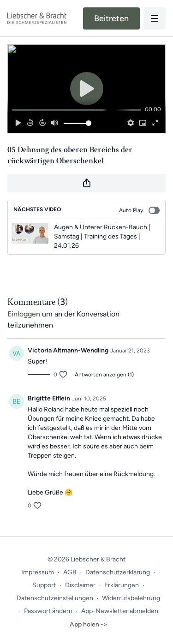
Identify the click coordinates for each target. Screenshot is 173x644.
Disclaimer (80, 585)
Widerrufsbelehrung (131, 598)
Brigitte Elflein (49, 398)
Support (44, 585)
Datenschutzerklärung (118, 572)
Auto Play (139, 210)
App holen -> (89, 624)
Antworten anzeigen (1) (104, 375)
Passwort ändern (48, 611)
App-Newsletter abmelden (120, 611)
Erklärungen (122, 585)
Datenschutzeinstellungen (55, 598)
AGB (70, 572)
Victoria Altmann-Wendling (68, 350)
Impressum (38, 572)
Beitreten (111, 18)
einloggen (24, 314)
